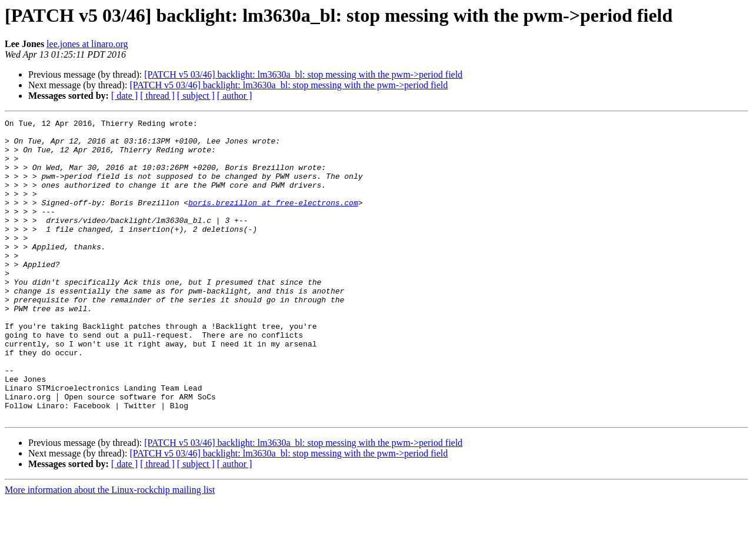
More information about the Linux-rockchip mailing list (110, 550)
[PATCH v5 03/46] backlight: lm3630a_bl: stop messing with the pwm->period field (303, 74)
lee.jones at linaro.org (87, 44)
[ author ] (235, 96)
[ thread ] (157, 96)
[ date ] (124, 96)
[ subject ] (196, 96)
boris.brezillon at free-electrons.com (273, 220)
